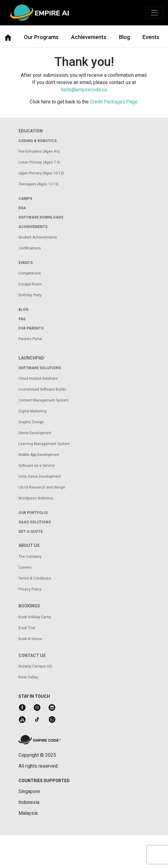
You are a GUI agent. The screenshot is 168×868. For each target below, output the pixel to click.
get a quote (31, 532)
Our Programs (41, 37)
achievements (33, 227)
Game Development (35, 433)
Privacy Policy (30, 589)
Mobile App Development (39, 455)
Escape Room (30, 284)
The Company (30, 557)
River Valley (28, 677)
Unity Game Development (40, 476)
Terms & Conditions (35, 578)
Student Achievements (38, 237)
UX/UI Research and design (42, 487)
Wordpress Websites (36, 498)
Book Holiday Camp (35, 617)
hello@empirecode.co (84, 90)
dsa (22, 208)
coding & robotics (38, 141)
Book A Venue (30, 639)
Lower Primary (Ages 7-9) (39, 162)
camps (25, 199)
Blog (124, 37)
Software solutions (40, 368)
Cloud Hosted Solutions (38, 379)
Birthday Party (30, 295)
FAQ (22, 319)
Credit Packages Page (114, 102)
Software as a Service (37, 466)
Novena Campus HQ (35, 666)
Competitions (30, 273)
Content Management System (44, 400)
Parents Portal (30, 339)
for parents (31, 328)
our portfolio (33, 513)
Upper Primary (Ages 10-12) (41, 173)
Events (151, 37)
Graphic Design (31, 422)
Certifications (30, 248)
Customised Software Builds (42, 389)
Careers (25, 567)
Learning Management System (44, 444)
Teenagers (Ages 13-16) (39, 184)
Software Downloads (41, 217)
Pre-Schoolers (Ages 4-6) (39, 151)
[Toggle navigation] (155, 13)
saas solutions (35, 522)
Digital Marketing (33, 411)
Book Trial (27, 628)
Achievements (89, 37)
